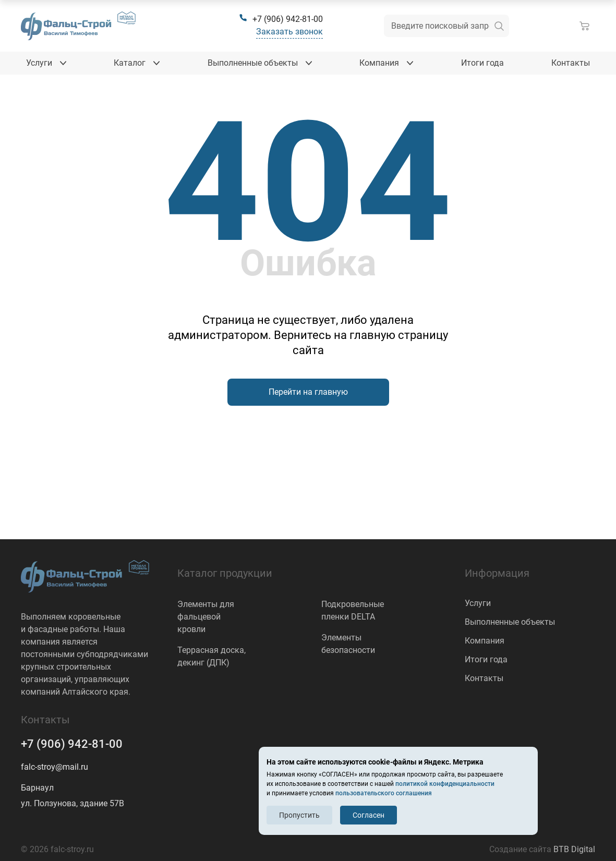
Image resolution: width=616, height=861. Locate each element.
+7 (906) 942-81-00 (72, 744)
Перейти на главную (308, 392)
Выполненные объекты (510, 622)
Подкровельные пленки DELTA (353, 610)
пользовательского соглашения (384, 793)
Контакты (484, 678)
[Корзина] (587, 26)
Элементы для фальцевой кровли (206, 617)
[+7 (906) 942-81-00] (281, 19)
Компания (485, 641)
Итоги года (486, 659)
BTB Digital (574, 849)
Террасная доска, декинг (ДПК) (212, 656)
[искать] (499, 26)
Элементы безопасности (348, 644)
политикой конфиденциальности (445, 784)
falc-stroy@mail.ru (55, 767)
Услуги (478, 603)
